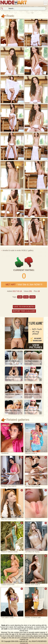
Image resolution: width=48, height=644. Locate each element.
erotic (26, 297)
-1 (29, 262)
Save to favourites (24, 307)
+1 (19, 262)
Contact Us (24, 643)
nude (20, 297)
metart (33, 297)
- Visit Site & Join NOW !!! (24, 285)
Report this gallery (24, 311)
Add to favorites (22, 426)
